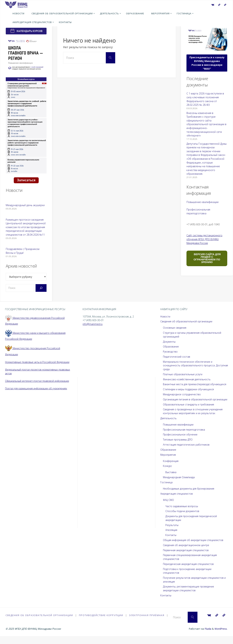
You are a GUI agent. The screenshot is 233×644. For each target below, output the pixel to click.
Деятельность (169, 426)
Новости (165, 317)
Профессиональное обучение (181, 442)
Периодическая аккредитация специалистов (189, 571)
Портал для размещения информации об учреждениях (38, 388)
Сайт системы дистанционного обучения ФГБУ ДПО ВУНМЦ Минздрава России (205, 239)
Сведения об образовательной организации (187, 321)
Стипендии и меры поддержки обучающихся (190, 393)
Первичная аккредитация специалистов (187, 558)
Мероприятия (168, 462)
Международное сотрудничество (183, 398)
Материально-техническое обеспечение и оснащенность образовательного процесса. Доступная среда (190, 365)
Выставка (171, 480)
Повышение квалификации (203, 202)
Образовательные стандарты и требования (190, 412)
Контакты (171, 543)
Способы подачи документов (183, 519)
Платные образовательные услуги (184, 374)
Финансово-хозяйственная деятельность (188, 379)
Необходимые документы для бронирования (190, 496)
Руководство (171, 352)
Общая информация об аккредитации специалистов (194, 548)
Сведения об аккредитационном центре (187, 553)
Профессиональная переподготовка (185, 437)
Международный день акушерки (25, 205)
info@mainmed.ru (93, 324)
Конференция (171, 469)
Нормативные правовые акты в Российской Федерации (38, 362)
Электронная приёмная (147, 623)
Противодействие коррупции (101, 623)
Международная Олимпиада (180, 485)
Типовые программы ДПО (178, 447)
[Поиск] (41, 288)
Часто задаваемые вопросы (182, 514)
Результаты (172, 533)
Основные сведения (175, 328)
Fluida (207, 636)
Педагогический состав (177, 357)
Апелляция (172, 538)
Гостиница (167, 490)
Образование (171, 347)
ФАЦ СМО (169, 507)
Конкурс (168, 474)
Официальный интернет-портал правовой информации (39, 381)
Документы (170, 342)
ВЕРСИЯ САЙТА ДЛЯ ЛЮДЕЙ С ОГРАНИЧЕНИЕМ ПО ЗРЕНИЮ (207, 258)
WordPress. (221, 636)
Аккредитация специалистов (177, 501)
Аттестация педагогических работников (187, 452)
